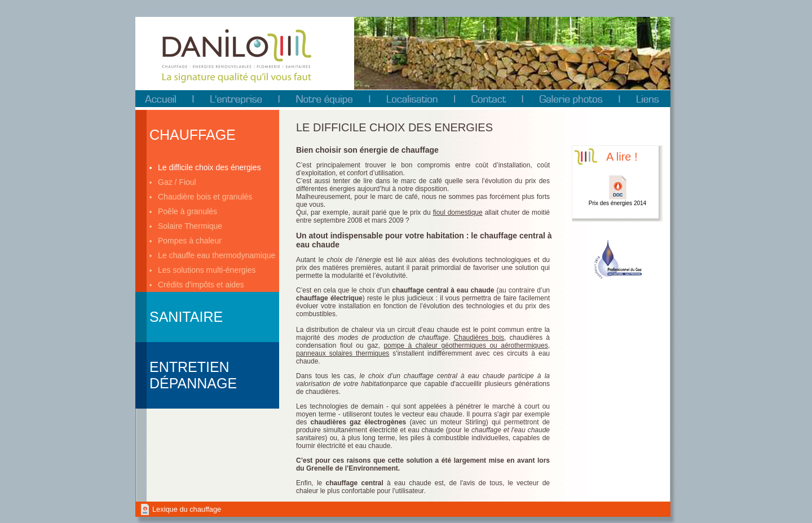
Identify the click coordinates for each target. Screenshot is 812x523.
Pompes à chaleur (190, 241)
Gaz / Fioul (177, 182)
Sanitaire (186, 317)
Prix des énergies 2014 (617, 203)
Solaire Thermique (190, 226)
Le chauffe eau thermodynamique (217, 255)
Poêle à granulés (187, 211)
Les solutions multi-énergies (207, 270)
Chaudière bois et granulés (205, 197)
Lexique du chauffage (187, 509)
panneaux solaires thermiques (343, 353)
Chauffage (193, 135)
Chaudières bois (479, 338)
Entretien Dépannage (193, 375)
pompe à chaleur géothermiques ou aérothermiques (465, 345)
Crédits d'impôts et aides (201, 285)
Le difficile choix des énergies (209, 167)
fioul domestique (458, 212)
